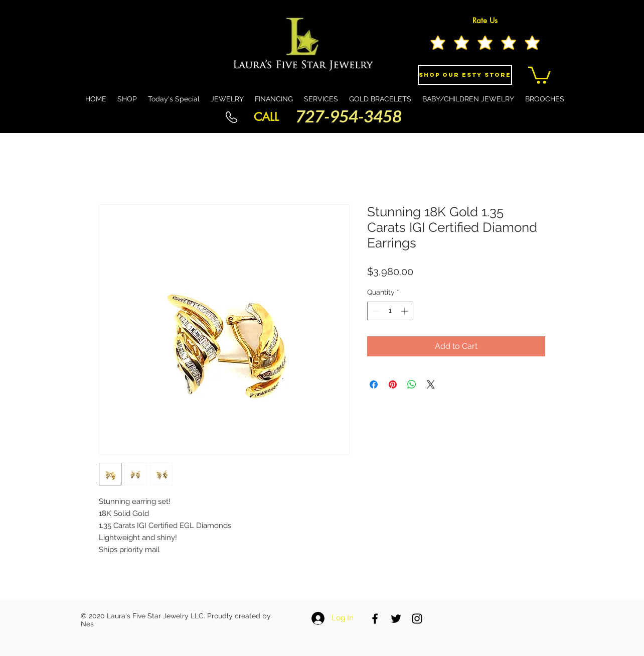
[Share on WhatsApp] (412, 384)
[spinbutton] (390, 311)
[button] (539, 74)
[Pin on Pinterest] (393, 384)
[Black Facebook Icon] (375, 619)
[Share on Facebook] (374, 384)
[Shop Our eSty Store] (465, 75)
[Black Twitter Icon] (396, 619)
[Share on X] (431, 384)
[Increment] (406, 311)
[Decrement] (375, 311)
